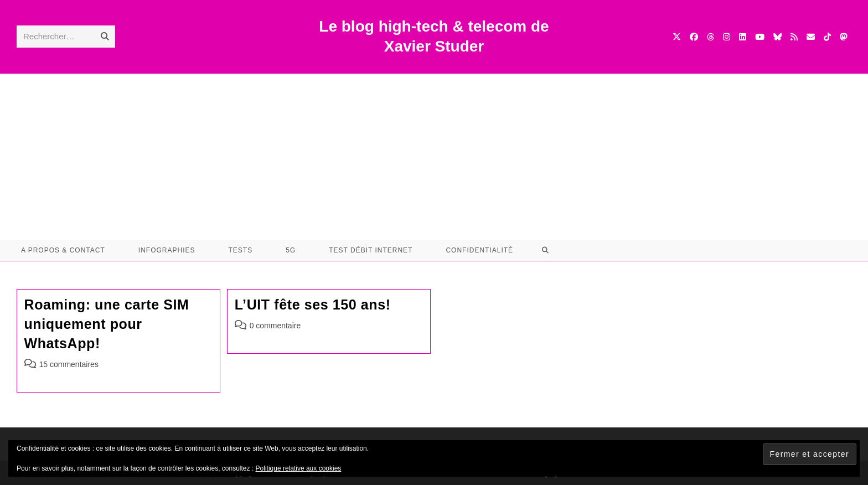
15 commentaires (69, 364)
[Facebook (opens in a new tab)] (694, 37)
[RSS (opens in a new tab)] (794, 37)
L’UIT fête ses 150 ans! (313, 305)
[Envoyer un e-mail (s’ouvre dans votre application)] (811, 37)
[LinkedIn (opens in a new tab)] (743, 37)
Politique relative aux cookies (299, 468)
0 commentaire (275, 326)
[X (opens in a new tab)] (677, 37)
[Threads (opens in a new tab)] (711, 37)
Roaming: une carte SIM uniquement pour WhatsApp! (107, 324)
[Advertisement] (434, 157)
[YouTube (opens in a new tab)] (760, 37)
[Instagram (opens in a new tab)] (727, 37)
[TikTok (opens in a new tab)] (827, 37)
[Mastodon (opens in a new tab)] (843, 37)
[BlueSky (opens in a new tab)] (777, 37)
